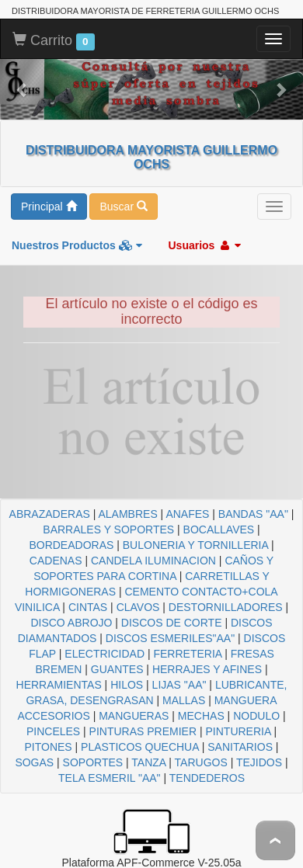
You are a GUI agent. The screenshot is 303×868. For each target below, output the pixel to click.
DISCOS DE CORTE (172, 623)
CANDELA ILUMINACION (153, 561)
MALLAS (184, 700)
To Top (275, 840)
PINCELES (53, 731)
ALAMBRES (127, 514)
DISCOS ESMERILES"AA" (170, 638)
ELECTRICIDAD (104, 654)
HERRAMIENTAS (59, 685)
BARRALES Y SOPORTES (108, 529)
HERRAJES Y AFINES (207, 669)
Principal (49, 207)
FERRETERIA (187, 654)
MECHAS (201, 716)
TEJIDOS (259, 762)
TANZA (148, 762)
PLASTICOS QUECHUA (140, 747)
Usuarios (204, 245)
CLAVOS (138, 607)
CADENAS (56, 561)
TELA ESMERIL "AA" (110, 778)
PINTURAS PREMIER (143, 731)
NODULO (256, 716)
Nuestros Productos (77, 245)
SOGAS (34, 762)
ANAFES (187, 514)
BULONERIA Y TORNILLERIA (195, 545)
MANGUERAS (134, 716)
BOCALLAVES (219, 529)
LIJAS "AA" (179, 685)
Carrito (54, 41)
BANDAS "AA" (253, 514)
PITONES (48, 747)
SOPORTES (93, 762)
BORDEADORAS (71, 545)
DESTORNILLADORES (226, 607)
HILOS (127, 685)
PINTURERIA (239, 731)
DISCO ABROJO (71, 623)
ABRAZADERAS (50, 514)
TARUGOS (201, 762)
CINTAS (88, 607)
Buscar (123, 207)
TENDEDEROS (207, 778)
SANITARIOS (240, 747)
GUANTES (117, 669)
